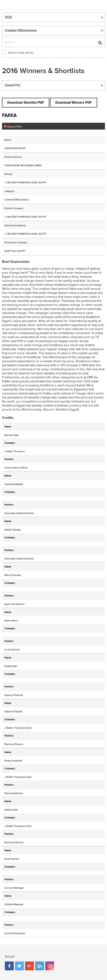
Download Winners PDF (73, 103)
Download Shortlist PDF (26, 103)
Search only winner (21, 53)
